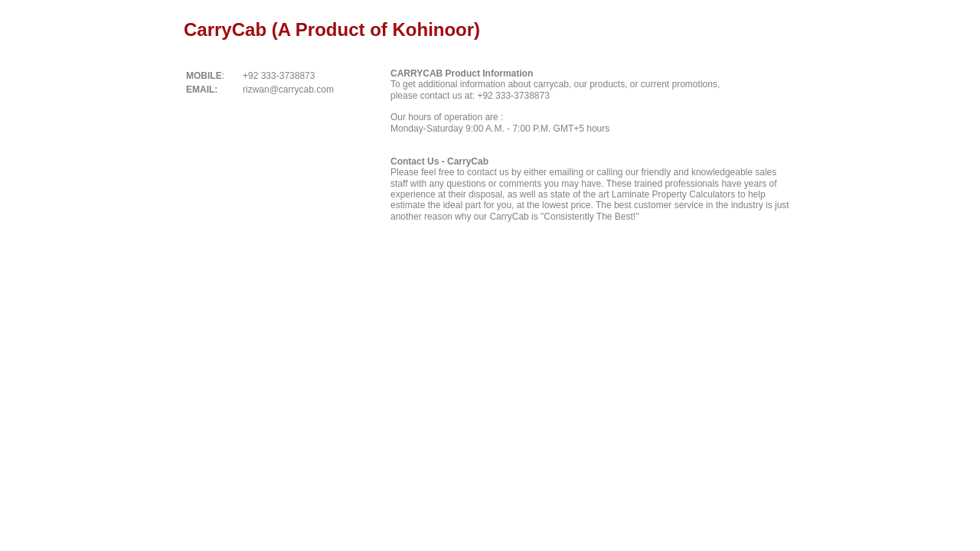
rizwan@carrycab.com (288, 90)
